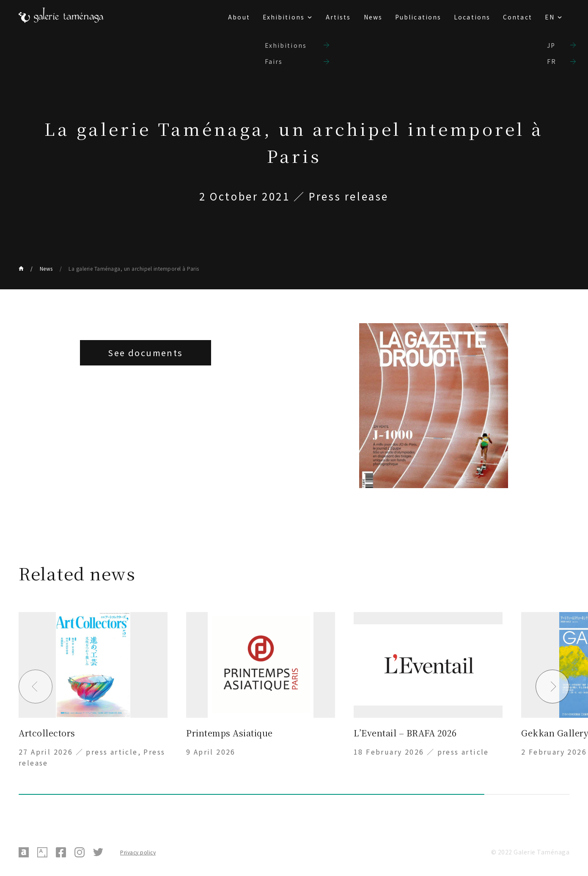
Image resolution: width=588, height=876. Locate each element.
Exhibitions (284, 17)
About (239, 17)
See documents (145, 353)
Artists (338, 17)
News (373, 17)
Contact (518, 17)
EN (550, 17)
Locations (472, 17)
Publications (418, 17)
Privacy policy (138, 852)
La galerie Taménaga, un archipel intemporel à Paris (134, 268)
